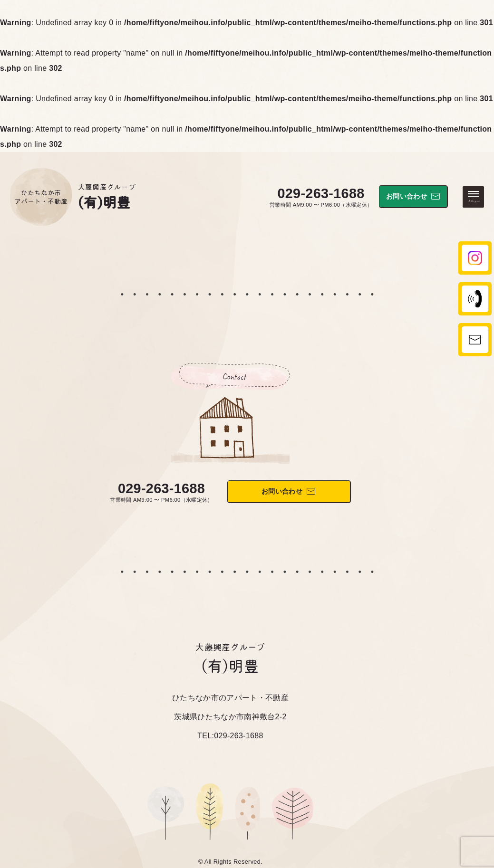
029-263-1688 (321, 193)
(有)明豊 (104, 201)
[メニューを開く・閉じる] (473, 197)
